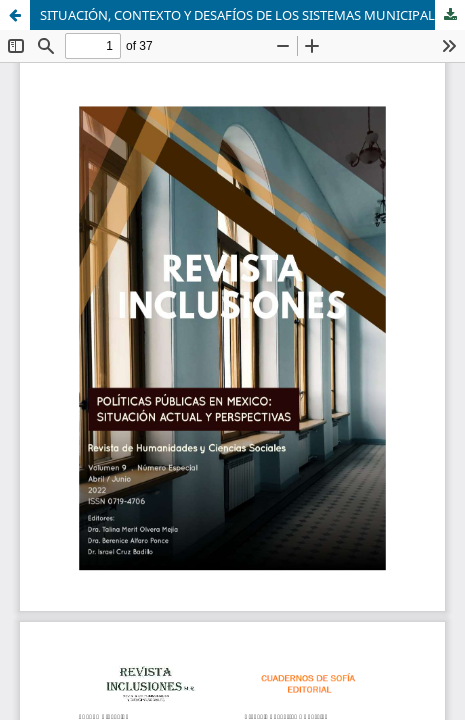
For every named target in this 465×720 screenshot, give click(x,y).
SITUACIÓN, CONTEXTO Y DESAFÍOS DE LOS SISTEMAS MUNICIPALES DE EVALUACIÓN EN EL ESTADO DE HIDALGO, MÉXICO (252, 15)
